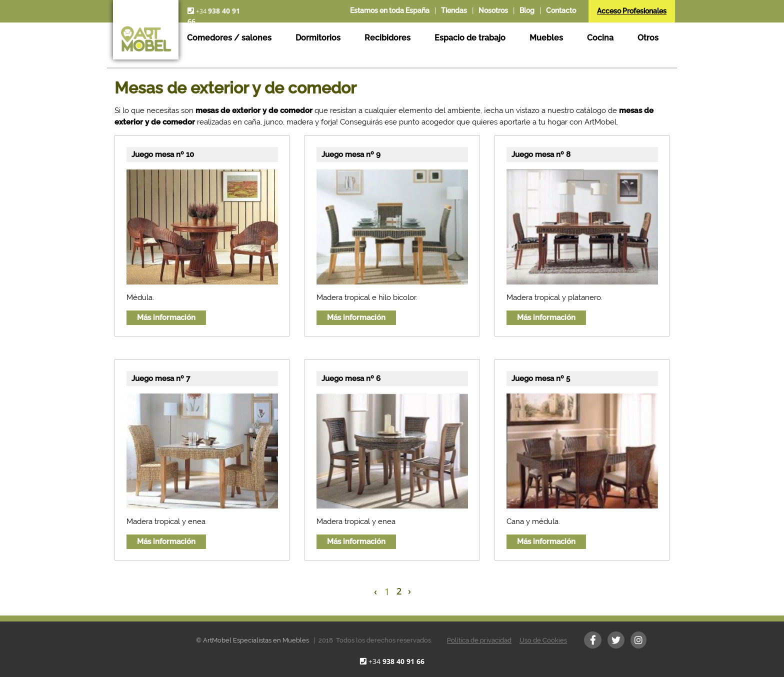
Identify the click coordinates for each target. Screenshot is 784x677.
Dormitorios (318, 38)
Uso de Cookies (543, 640)
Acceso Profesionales (632, 11)
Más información (166, 317)
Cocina (600, 38)
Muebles (546, 38)
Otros (648, 38)
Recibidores (387, 38)
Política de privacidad (479, 640)
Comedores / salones (229, 38)
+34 (396, 661)
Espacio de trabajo (470, 38)
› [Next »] (409, 591)
